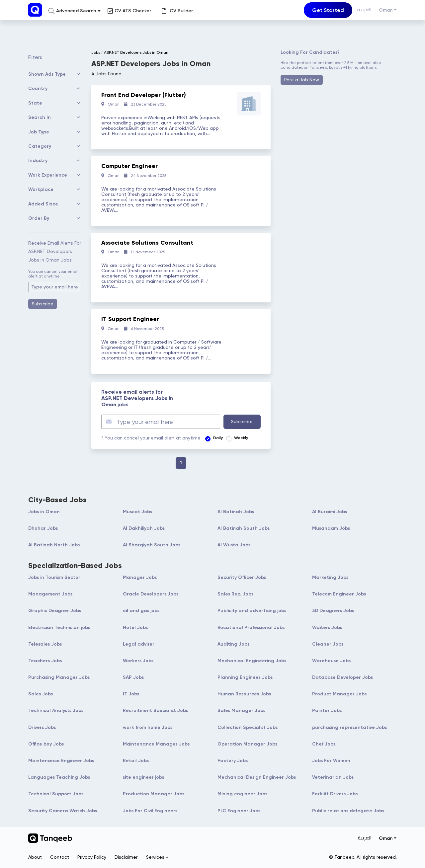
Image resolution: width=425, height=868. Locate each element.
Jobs (96, 52)
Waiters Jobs (327, 628)
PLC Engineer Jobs (239, 811)
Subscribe (43, 304)
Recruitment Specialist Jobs (155, 710)
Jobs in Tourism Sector (54, 577)
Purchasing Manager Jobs (59, 677)
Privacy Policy (92, 857)
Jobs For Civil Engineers (150, 811)
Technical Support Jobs (56, 794)
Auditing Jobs (233, 644)
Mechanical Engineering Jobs (252, 661)
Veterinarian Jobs (333, 777)
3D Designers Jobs (333, 611)
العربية (364, 10)
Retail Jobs (136, 761)
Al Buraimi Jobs (330, 512)
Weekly (241, 438)
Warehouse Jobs (331, 661)
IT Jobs (131, 694)
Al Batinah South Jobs (244, 528)
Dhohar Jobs (43, 528)
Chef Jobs (324, 744)
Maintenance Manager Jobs (156, 744)
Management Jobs (50, 594)
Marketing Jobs (330, 577)
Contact (60, 857)
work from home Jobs (148, 727)
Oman (386, 10)
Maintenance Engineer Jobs (61, 761)
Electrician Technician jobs (59, 628)
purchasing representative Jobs (349, 727)
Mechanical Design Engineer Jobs (257, 777)
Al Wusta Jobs (234, 545)
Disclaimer (126, 857)
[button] (75, 11)
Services (155, 857)
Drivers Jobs (42, 727)
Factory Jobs (233, 761)
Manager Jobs (140, 577)
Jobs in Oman (44, 512)
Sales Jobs (41, 694)
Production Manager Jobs (154, 794)
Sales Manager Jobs (241, 710)
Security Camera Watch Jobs (63, 811)
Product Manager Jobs (339, 694)
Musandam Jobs (331, 528)
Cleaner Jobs (328, 644)
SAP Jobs (133, 677)
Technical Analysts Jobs (56, 710)
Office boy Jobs (46, 744)
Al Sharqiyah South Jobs (152, 545)
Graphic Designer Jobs (55, 611)
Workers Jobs (138, 661)
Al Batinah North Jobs (54, 545)
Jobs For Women (331, 761)
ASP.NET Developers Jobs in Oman (136, 52)
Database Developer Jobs (342, 677)
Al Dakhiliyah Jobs (144, 528)
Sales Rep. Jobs (235, 594)
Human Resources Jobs (244, 694)
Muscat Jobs (137, 512)
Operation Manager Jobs (247, 744)
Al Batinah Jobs (236, 512)
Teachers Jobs (45, 661)
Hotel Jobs (135, 628)
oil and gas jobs (141, 611)
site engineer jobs (143, 777)
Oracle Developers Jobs (151, 594)
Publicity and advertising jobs (252, 611)
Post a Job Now (302, 80)
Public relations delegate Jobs (348, 811)
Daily (218, 438)
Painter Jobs (327, 710)
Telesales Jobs (45, 644)
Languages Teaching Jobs (59, 777)
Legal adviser (139, 644)
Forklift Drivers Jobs (335, 794)
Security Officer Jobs (242, 577)
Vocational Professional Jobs (251, 628)
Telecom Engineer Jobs (339, 594)
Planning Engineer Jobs (245, 677)
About (35, 857)
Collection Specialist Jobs (248, 727)
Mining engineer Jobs (242, 794)
